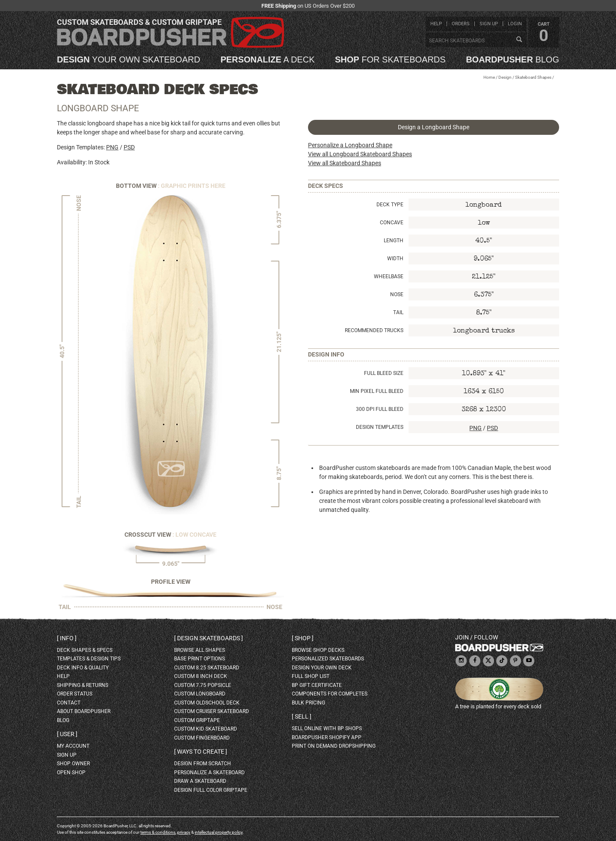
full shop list (311, 676)
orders (461, 24)
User (67, 734)
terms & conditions (158, 832)
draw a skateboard (200, 781)
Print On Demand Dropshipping (334, 746)
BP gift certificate (317, 685)
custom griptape (197, 720)
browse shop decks (318, 650)
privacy (184, 832)
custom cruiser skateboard (212, 711)
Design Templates (380, 427)
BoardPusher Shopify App (327, 737)
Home (489, 77)
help (436, 24)
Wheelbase (389, 276)
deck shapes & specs (85, 650)
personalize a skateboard (209, 773)
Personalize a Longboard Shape (350, 145)
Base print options (200, 659)
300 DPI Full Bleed (380, 409)
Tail (398, 312)
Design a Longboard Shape (434, 127)
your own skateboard (129, 59)
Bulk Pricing (308, 703)
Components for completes (330, 694)
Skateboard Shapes (533, 77)
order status (75, 694)
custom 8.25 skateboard (207, 668)
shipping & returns (83, 685)
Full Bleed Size (384, 373)
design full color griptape (211, 790)
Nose (397, 294)
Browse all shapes (200, 650)
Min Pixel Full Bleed (377, 391)
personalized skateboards (328, 659)
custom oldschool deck (207, 703)
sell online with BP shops (327, 728)
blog (512, 59)
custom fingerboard (202, 738)
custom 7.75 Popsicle (203, 685)
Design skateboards (209, 638)
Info (67, 638)
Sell (302, 716)
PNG (112, 147)
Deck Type (390, 205)
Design (505, 77)
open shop (71, 773)
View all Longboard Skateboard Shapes (360, 154)
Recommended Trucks (374, 330)
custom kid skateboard (206, 729)
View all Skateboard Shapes (345, 163)
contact (69, 703)
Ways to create (201, 752)
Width (395, 259)
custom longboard (200, 694)
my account (73, 746)
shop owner (73, 764)
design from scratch (203, 764)
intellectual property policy (219, 832)
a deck (267, 59)
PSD (129, 147)
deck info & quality (83, 668)
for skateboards (390, 59)
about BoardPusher (84, 711)
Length (394, 241)
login (515, 24)
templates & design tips (89, 659)
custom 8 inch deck (201, 676)
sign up (489, 24)
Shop (303, 638)
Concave (392, 223)
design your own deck (322, 668)
